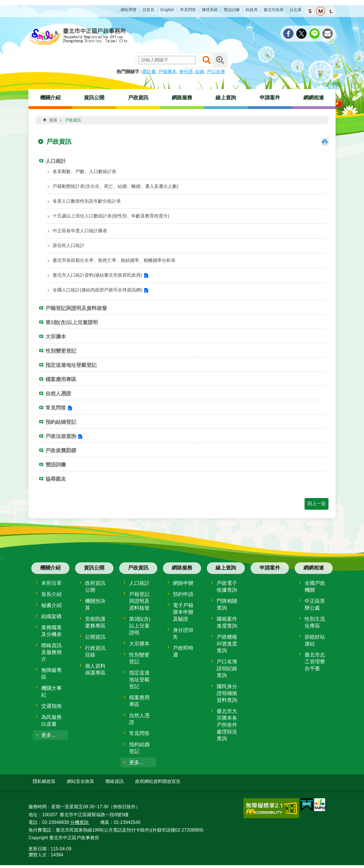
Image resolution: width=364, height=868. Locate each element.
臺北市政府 (274, 10)
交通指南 (51, 706)
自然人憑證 (58, 394)
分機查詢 (80, 820)
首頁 (53, 120)
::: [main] (39, 120)
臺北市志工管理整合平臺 (315, 662)
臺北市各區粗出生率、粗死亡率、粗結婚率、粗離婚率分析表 (114, 260)
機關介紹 (50, 98)
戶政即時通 (183, 651)
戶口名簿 (216, 72)
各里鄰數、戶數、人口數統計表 (84, 171)
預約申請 (183, 594)
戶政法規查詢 (61, 436)
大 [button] (331, 11)
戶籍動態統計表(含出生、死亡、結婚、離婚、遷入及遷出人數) (116, 186)
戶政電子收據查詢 (227, 587)
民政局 (252, 10)
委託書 (149, 72)
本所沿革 (51, 583)
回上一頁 (317, 504)
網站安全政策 (80, 781)
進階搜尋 (220, 60)
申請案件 (270, 98)
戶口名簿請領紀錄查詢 (227, 669)
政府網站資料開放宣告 (158, 781)
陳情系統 (210, 10)
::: (118, 11)
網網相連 (314, 98)
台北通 (295, 10)
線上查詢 (226, 98)
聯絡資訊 (115, 781)
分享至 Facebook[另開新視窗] (288, 34)
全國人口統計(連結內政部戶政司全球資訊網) (97, 290)
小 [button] (310, 11)
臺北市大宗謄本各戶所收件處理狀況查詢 (227, 725)
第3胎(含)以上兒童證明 (72, 322)
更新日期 (38, 847)
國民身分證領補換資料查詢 (227, 693)
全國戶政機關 (315, 587)
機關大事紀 (51, 692)
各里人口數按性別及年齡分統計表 (87, 201)
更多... (48, 735)
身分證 (186, 72)
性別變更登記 (61, 351)
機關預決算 (95, 604)
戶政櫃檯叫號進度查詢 (227, 644)
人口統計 (56, 161)
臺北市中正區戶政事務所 (78, 37)
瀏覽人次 (38, 852)
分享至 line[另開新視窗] (315, 34)
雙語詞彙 (232, 10)
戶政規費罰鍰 (61, 451)
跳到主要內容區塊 (3, 3)
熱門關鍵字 (128, 72)
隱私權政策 (44, 781)
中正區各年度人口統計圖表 (80, 231)
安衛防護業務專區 (95, 622)
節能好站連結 (315, 640)
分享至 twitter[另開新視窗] (301, 34)
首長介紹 (51, 594)
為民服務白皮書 (51, 721)
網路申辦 (183, 583)
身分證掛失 (183, 633)
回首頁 (148, 10)
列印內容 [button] (325, 142)
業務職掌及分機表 (51, 631)
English (167, 10)
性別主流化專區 (315, 622)
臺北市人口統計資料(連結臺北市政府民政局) (97, 275)
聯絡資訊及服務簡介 (51, 652)
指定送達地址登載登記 (71, 365)
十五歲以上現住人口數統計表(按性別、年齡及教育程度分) (111, 216)
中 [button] (320, 11)
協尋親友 (56, 479)
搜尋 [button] (207, 60)
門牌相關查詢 (227, 604)
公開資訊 (95, 637)
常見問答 (188, 10)
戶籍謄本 (167, 72)
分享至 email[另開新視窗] (328, 34)
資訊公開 (94, 98)
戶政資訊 (138, 98)
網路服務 (182, 98)
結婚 (200, 72)
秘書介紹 (51, 605)
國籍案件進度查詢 (227, 622)
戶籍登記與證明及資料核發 (76, 308)
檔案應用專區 (61, 379)
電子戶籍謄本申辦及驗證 (183, 612)
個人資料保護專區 (95, 669)
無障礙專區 (51, 674)
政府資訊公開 (95, 587)
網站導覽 (129, 10)
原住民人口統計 (69, 245)
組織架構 (51, 616)
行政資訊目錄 (95, 651)
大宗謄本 (56, 337)
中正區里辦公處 (315, 604)
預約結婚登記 (61, 422)
